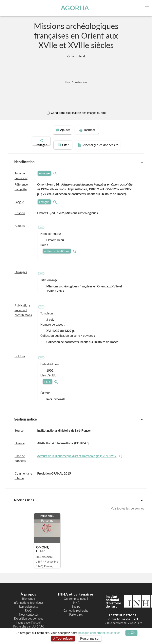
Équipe (76, 601)
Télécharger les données (102, 140)
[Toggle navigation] (148, 8)
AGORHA (75, 8)
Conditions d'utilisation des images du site (76, 113)
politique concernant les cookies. (100, 633)
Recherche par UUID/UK (28, 621)
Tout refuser (63, 639)
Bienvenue (28, 594)
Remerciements (28, 601)
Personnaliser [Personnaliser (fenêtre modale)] (90, 639)
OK (132, 633)
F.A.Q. (28, 605)
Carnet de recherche (76, 605)
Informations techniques (28, 598)
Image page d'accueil (28, 617)
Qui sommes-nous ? (76, 594)
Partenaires (76, 609)
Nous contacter (28, 609)
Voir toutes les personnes (127, 503)
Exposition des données (28, 613)
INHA (76, 598)
